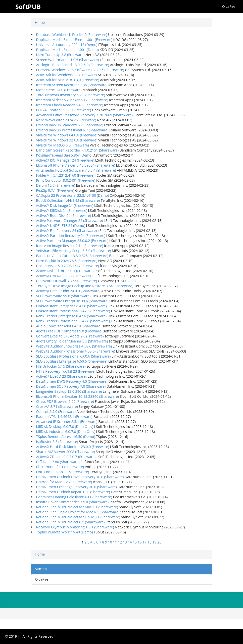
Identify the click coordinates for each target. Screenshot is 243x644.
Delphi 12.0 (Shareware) (56, 185)
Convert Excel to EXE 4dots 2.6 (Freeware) (70, 336)
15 (135, 542)
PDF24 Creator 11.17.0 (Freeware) (64, 110)
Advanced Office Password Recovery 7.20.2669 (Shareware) (84, 115)
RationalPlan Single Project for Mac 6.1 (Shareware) (78, 512)
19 (155, 542)
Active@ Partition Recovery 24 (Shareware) (71, 236)
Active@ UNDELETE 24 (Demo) (61, 226)
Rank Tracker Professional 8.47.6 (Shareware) (73, 321)
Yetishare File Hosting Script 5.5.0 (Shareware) (74, 251)
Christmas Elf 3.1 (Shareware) (60, 467)
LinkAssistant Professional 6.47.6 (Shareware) (73, 311)
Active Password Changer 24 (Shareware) (70, 220)
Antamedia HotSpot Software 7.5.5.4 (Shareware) (76, 170)
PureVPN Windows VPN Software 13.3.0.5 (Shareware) (80, 70)
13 (125, 542)
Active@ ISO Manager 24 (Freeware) (65, 160)
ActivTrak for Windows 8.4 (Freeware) (66, 75)
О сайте (229, 6)
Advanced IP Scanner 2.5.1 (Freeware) (67, 422)
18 (150, 542)
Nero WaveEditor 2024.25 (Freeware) (66, 120)
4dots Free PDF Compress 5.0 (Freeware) (69, 331)
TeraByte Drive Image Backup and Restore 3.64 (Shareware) (85, 286)
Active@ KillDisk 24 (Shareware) (62, 210)
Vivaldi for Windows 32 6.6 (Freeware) (67, 140)
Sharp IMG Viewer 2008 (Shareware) (66, 452)
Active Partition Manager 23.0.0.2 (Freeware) (72, 241)
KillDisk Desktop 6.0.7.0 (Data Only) (65, 427)
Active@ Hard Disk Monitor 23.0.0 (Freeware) (73, 447)
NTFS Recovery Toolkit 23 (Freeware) (66, 371)
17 (144, 542)
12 (120, 542)
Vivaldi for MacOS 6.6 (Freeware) (63, 145)
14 (130, 542)
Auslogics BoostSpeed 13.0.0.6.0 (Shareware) (73, 65)
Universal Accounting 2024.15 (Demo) (67, 45)
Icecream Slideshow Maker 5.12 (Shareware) (72, 100)
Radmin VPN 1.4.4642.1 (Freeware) (64, 416)
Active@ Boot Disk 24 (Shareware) (64, 215)
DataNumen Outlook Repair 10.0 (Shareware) (73, 492)
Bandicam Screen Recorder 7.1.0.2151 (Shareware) (78, 150)
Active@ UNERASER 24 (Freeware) (64, 276)
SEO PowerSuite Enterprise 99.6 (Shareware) (72, 301)
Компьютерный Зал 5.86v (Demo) (64, 155)
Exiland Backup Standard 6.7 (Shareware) (70, 125)
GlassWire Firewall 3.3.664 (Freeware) (67, 281)
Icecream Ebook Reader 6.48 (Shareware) (70, 105)
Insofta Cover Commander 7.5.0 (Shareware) (72, 502)
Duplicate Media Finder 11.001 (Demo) (67, 50)
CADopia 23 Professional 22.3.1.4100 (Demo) (73, 195)
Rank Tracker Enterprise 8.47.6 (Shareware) (71, 316)
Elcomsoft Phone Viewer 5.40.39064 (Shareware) (76, 165)
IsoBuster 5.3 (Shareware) (57, 442)
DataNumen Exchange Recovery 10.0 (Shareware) (77, 487)
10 (110, 542)
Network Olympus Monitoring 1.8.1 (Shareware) (75, 527)
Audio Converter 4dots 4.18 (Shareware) (69, 326)
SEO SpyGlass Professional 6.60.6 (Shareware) (74, 356)
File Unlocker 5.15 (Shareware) (61, 366)
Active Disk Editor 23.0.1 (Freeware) (65, 271)
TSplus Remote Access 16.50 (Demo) (66, 437)
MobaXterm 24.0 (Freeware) (59, 90)
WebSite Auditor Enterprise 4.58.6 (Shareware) (74, 346)
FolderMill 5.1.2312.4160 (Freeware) (65, 175)
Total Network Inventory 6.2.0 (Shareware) (71, 95)
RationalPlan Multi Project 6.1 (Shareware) (70, 522)
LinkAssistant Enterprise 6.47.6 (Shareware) (71, 306)
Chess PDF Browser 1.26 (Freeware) (65, 401)
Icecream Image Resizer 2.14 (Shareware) (70, 246)
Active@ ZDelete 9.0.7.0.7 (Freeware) (66, 457)
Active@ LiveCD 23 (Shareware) (61, 376)
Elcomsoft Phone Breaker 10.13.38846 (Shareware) (78, 396)
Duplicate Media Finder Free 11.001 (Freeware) (74, 40)
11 (115, 542)
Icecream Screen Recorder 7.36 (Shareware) (72, 85)
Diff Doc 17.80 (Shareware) (58, 462)
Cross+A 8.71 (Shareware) (57, 406)
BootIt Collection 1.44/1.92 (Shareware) (68, 200)
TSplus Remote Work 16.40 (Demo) (65, 532)
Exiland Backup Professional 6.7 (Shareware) (72, 130)
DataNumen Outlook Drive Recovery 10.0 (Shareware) (80, 477)
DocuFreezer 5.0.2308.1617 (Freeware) (68, 266)
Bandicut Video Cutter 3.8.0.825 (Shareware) (72, 256)
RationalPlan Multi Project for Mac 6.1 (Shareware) (77, 507)
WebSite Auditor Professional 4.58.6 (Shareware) (76, 351)
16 (140, 542)
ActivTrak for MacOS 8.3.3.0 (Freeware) (68, 80)
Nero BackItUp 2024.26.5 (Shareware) (67, 261)
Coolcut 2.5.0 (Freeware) (56, 411)
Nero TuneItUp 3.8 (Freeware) (60, 55)
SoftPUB (42, 569)
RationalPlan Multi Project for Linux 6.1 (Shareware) (78, 517)
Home (40, 22)
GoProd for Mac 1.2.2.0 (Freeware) (64, 482)
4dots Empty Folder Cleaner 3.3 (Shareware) (72, 341)
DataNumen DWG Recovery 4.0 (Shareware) (72, 381)
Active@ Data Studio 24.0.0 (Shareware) (68, 291)
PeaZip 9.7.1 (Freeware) (55, 190)
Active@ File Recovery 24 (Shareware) (67, 231)
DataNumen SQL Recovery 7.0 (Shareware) (71, 386)
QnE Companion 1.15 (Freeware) (63, 472)
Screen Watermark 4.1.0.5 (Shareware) (68, 60)
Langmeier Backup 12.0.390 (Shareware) (69, 391)
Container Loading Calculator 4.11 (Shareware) (74, 497)
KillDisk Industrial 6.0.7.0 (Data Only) (66, 432)
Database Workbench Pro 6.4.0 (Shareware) (72, 35)
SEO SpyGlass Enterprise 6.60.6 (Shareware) (72, 361)
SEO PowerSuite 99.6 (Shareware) (63, 296)
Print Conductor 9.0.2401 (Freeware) (66, 180)
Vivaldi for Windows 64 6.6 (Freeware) (67, 135)
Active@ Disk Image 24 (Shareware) (65, 205)
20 (159, 542)
